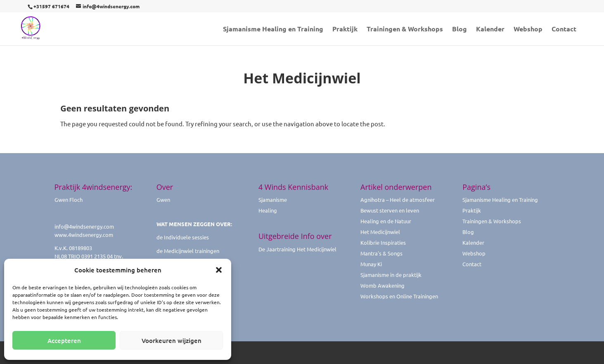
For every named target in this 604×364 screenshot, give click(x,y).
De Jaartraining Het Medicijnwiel (297, 249)
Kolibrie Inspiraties (383, 242)
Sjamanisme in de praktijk (391, 275)
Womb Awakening (383, 285)
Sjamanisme (273, 200)
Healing (268, 210)
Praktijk (345, 30)
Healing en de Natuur (386, 221)
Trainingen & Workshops (405, 30)
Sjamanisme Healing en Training (273, 30)
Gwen (163, 200)
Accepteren (64, 340)
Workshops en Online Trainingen (399, 296)
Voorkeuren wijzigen (172, 340)
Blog (460, 30)
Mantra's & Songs (381, 253)
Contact (564, 30)
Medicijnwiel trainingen (192, 251)
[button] (219, 270)
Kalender (490, 30)
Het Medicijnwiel (380, 232)
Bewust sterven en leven (390, 210)
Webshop (528, 30)
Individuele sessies (186, 237)
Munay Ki (371, 264)
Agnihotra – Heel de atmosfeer (398, 200)
